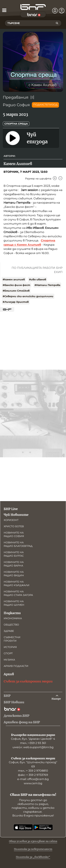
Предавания (16, 97)
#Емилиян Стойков (16, 291)
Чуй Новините (16, 515)
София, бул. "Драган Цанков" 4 (33, 739)
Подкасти (12, 613)
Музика (9, 660)
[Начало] (33, 7)
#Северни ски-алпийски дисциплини (28, 296)
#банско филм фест (16, 285)
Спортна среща (16, 124)
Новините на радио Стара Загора (18, 593)
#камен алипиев (14, 279)
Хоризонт (11, 520)
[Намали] (60, 178)
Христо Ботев (14, 526)
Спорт (8, 653)
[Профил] (62, 11)
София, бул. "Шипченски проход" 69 (33, 764)
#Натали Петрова (47, 285)
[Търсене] (57, 23)
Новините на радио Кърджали (17, 583)
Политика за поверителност (33, 849)
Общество (11, 625)
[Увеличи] (55, 178)
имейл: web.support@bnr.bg (33, 747)
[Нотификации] (55, 11)
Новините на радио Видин (14, 574)
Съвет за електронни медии (28, 681)
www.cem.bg (33, 783)
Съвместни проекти (12, 639)
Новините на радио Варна (14, 564)
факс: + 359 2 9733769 (33, 775)
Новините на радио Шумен (14, 603)
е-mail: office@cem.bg (33, 779)
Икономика (13, 618)
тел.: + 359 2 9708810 (33, 771)
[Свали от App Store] (23, 827)
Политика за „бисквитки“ (33, 857)
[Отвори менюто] (4, 10)
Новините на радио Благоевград (18, 544)
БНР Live (11, 509)
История (10, 647)
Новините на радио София (14, 534)
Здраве (9, 631)
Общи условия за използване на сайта (33, 841)
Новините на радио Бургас (14, 554)
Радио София (16, 105)
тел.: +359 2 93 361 (33, 743)
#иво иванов (38, 279)
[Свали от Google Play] (43, 827)
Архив (9, 674)
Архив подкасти (16, 666)
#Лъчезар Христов (16, 302)
